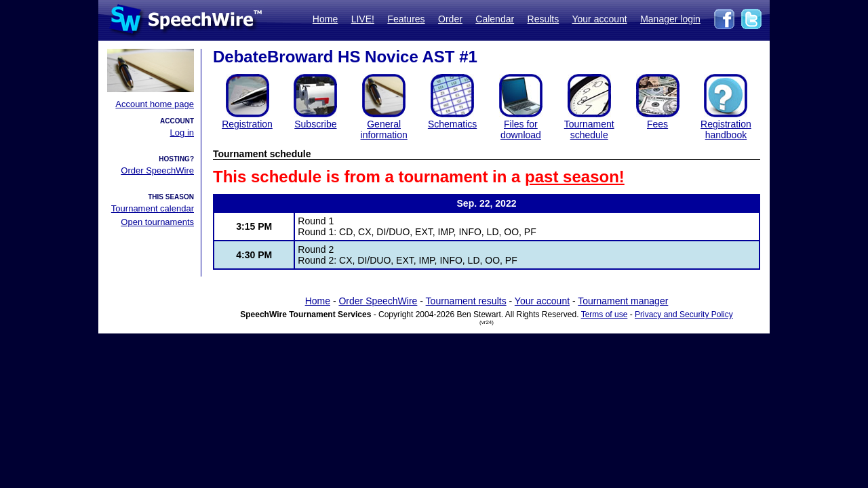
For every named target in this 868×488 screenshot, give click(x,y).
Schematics (452, 124)
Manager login (670, 19)
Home (325, 19)
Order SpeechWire (157, 170)
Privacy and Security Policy (684, 314)
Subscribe (315, 124)
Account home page (155, 104)
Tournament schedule (589, 129)
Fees (657, 124)
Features (406, 19)
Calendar (495, 19)
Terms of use (605, 314)
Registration (247, 124)
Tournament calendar (153, 208)
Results (544, 19)
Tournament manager (623, 301)
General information (384, 129)
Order (450, 19)
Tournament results (466, 301)
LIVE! (363, 19)
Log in (182, 133)
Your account (599, 19)
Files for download (521, 129)
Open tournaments (157, 222)
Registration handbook (726, 129)
